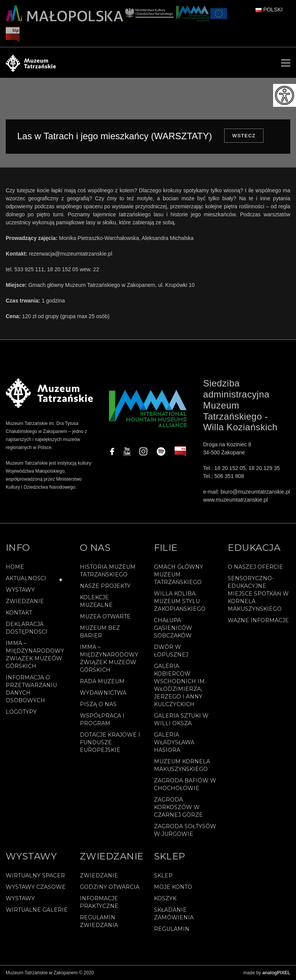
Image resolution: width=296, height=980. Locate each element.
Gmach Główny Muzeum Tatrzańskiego (179, 574)
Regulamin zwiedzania (99, 921)
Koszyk (165, 898)
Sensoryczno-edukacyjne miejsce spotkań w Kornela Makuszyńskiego (258, 594)
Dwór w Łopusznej (171, 651)
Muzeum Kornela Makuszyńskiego (182, 765)
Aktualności (26, 578)
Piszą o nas (98, 704)
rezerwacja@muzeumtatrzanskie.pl (71, 254)
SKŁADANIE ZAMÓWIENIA (174, 914)
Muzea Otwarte (105, 616)
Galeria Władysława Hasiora (174, 742)
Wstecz (244, 136)
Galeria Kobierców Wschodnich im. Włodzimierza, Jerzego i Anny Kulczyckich (180, 685)
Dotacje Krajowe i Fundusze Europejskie (110, 742)
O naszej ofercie (255, 567)
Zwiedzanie (25, 601)
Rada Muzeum (102, 681)
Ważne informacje (258, 620)
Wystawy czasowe (36, 887)
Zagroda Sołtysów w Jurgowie (185, 830)
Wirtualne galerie (37, 910)
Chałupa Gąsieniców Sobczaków (173, 628)
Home (15, 567)
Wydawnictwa (103, 693)
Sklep (163, 875)
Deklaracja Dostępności (27, 628)
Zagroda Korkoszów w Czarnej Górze (178, 807)
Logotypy (21, 712)
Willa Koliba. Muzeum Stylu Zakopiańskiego (180, 601)
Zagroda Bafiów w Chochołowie (185, 784)
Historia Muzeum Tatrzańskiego (108, 571)
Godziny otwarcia (110, 887)
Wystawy (20, 590)
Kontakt (19, 613)
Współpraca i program (102, 719)
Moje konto (173, 887)
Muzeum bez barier (100, 632)
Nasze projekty (105, 586)
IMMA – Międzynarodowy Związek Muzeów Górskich (35, 655)
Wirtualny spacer (35, 875)
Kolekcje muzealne (96, 601)
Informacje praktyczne (99, 902)
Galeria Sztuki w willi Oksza (181, 719)
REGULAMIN (172, 929)
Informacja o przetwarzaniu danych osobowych (31, 689)
